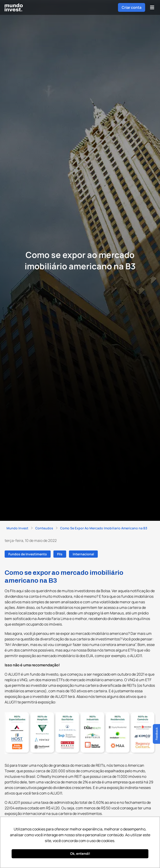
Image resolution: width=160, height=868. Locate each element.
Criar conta (132, 7)
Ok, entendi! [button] (80, 854)
